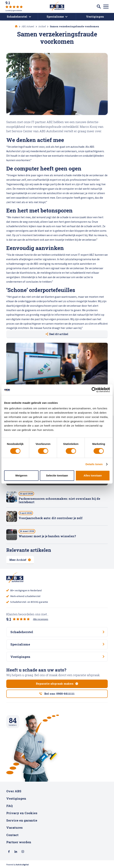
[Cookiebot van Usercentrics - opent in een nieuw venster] (94, 390)
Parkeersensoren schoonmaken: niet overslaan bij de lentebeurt (59, 500)
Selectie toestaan (57, 475)
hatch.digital (22, 865)
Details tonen (94, 464)
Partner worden (19, 842)
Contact (12, 835)
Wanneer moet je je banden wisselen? (47, 536)
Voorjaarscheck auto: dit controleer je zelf (51, 518)
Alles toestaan (93, 475)
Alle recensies (41, 619)
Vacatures (14, 828)
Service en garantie (22, 820)
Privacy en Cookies (22, 813)
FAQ (9, 806)
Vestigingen (16, 798)
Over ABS (14, 791)
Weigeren (21, 475)
